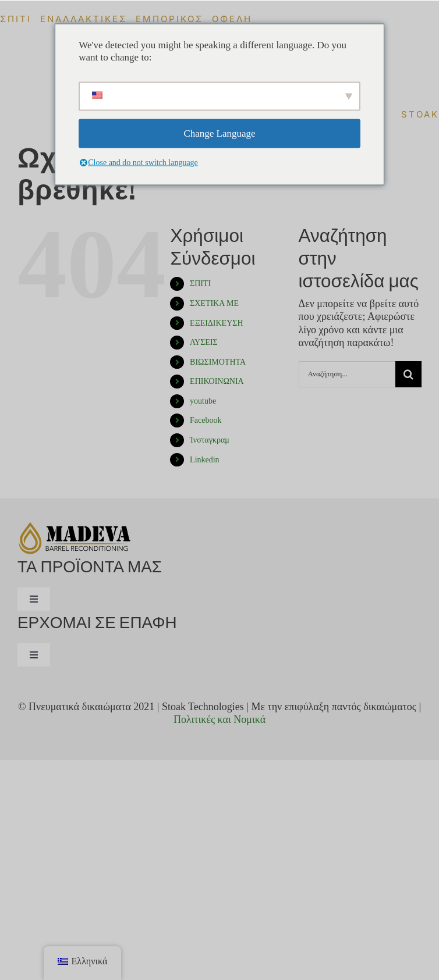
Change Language (219, 133)
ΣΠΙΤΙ (200, 284)
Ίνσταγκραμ (210, 440)
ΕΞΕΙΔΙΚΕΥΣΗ (216, 323)
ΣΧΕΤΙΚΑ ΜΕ (214, 303)
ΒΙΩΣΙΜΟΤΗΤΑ (218, 362)
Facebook (206, 420)
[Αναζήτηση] (408, 374)
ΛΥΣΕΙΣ (204, 342)
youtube (203, 401)
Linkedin (205, 460)
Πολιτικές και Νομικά (220, 719)
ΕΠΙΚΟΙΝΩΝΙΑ (217, 381)
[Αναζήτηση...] (347, 374)
